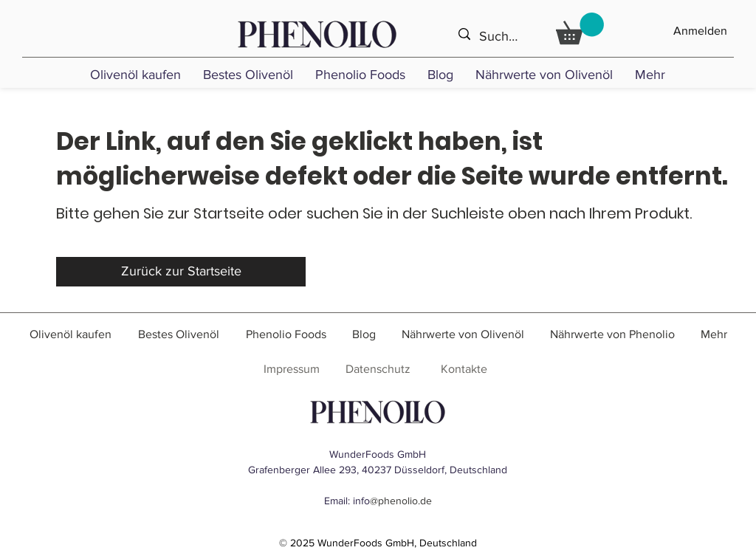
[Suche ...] (502, 37)
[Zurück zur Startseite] (181, 272)
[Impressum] (291, 370)
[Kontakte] (464, 370)
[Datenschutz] (378, 370)
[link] (580, 28)
